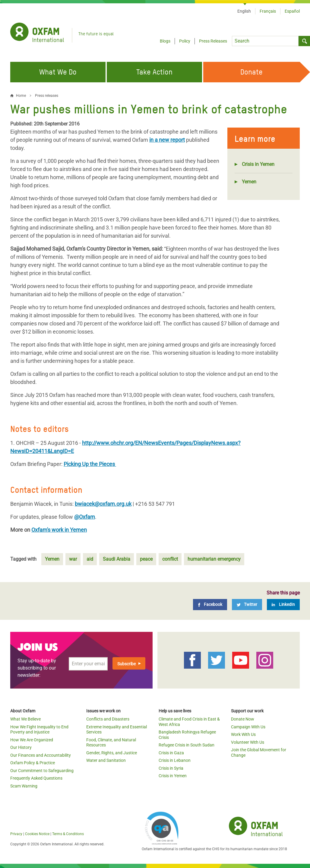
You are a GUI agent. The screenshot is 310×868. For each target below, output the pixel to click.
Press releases (47, 96)
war (73, 559)
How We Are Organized (32, 740)
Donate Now (243, 719)
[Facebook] (210, 605)
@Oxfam (85, 517)
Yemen (249, 182)
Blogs (165, 41)
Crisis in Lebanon (175, 760)
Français (268, 11)
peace (146, 559)
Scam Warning (24, 786)
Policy (185, 41)
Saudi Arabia (117, 559)
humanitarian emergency (214, 559)
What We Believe (25, 719)
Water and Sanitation (106, 760)
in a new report (167, 140)
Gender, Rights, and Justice (112, 753)
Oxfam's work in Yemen (59, 530)
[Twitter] (247, 605)
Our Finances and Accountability (41, 755)
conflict (170, 559)
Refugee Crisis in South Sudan (187, 745)
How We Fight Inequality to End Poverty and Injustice (39, 730)
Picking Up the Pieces (90, 464)
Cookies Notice (37, 834)
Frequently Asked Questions (36, 778)
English (244, 11)
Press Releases (213, 41)
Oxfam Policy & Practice (33, 763)
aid (90, 559)
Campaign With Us (248, 727)
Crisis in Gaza (171, 753)
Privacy (16, 834)
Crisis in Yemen (258, 164)
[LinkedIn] (283, 605)
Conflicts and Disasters (108, 719)
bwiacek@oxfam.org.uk (103, 504)
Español (292, 11)
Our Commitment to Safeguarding (42, 771)
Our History (21, 747)
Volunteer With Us (248, 742)
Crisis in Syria (171, 768)
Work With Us (243, 734)
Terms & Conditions (68, 834)
